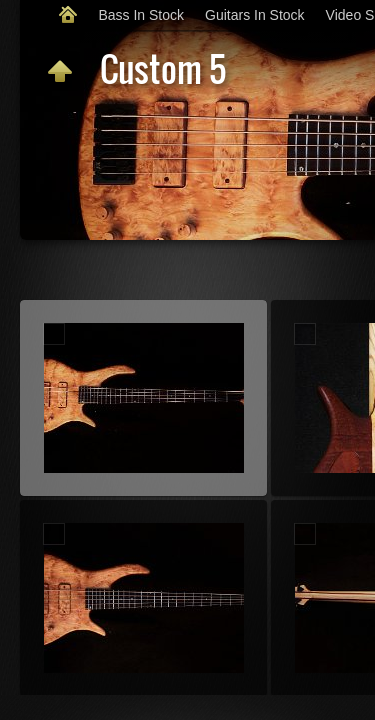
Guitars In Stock (255, 15)
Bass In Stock (141, 15)
